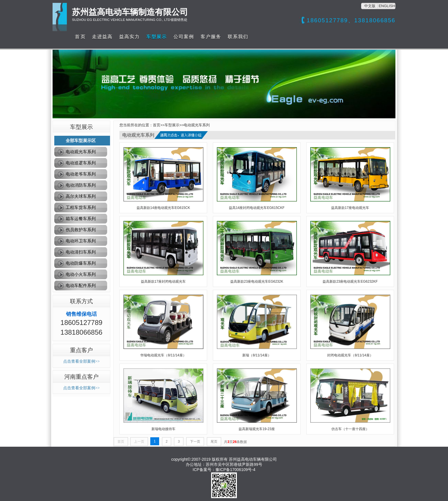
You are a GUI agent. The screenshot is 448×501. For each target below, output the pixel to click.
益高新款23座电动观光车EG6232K (257, 282)
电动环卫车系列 (81, 241)
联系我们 (238, 37)
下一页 (195, 442)
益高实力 (129, 37)
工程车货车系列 (81, 207)
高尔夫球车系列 (81, 196)
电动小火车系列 (81, 274)
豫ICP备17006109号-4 (235, 470)
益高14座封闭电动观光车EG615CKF (257, 208)
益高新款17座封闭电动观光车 (163, 282)
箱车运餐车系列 (81, 218)
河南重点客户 (81, 377)
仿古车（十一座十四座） (350, 429)
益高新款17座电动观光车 (350, 208)
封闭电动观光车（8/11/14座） (350, 355)
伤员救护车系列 (81, 230)
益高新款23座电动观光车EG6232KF (350, 282)
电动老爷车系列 (81, 174)
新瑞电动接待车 (163, 429)
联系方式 (81, 301)
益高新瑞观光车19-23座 (257, 429)
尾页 (214, 442)
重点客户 (81, 350)
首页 (157, 125)
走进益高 (102, 37)
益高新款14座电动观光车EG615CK (163, 208)
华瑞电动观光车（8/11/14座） (163, 355)
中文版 (370, 6)
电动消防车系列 (81, 185)
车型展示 (157, 37)
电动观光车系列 (81, 152)
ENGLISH (387, 6)
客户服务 (211, 37)
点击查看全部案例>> (81, 361)
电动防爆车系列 (81, 263)
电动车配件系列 (81, 285)
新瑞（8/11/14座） (257, 355)
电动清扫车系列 (81, 252)
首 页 (80, 37)
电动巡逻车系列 (81, 163)
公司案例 (184, 37)
